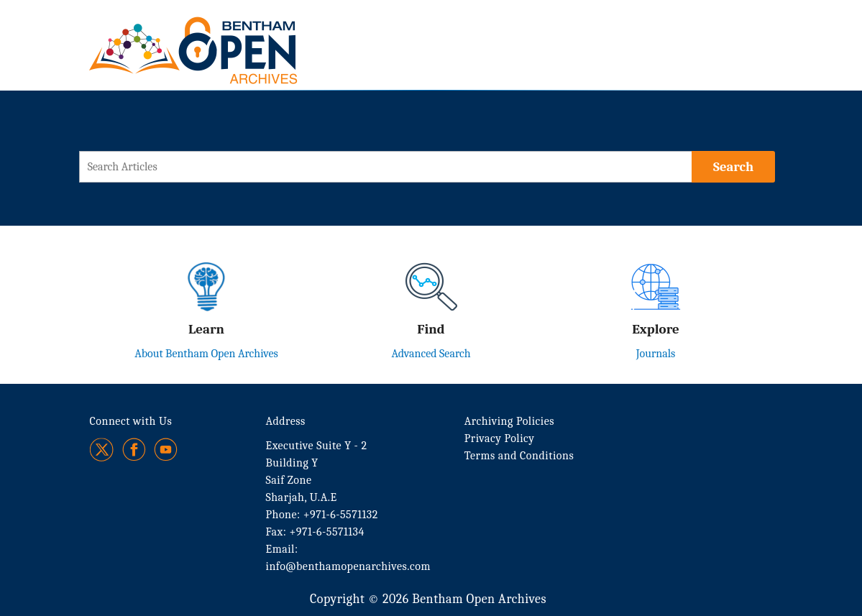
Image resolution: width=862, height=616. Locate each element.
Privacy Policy (500, 438)
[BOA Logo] (235, 35)
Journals (656, 354)
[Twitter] (102, 450)
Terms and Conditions (519, 456)
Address (286, 421)
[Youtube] (166, 450)
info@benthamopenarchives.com (348, 566)
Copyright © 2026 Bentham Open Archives (428, 599)
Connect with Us (131, 421)
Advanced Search (431, 354)
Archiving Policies (509, 421)
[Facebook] (134, 450)
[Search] (733, 167)
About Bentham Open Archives (206, 354)
